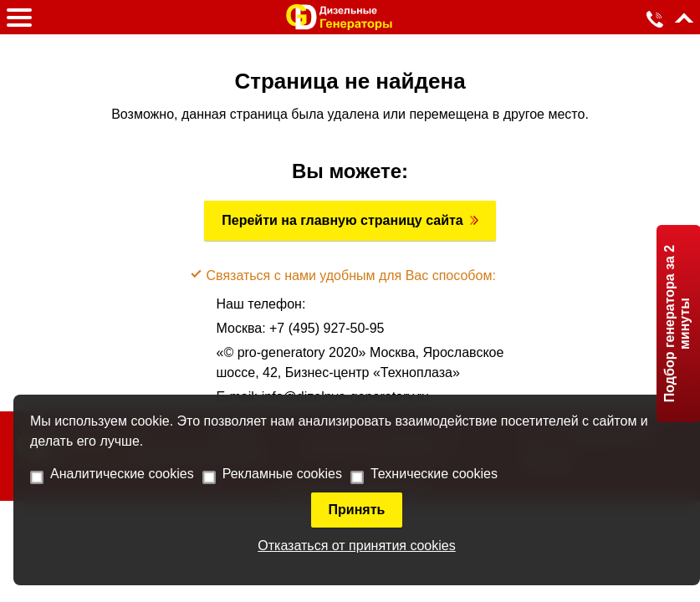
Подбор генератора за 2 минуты (677, 324)
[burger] (19, 18)
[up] (685, 22)
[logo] (340, 17)
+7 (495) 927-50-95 (327, 328)
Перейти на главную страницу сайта (342, 220)
